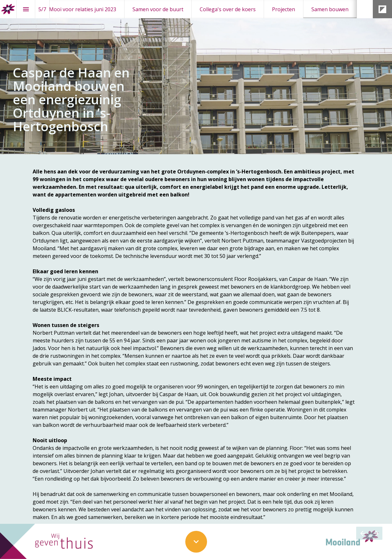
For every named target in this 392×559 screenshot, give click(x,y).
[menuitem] (83, 9)
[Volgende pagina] (376, 533)
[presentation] (196, 77)
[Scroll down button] (196, 542)
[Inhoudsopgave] (26, 9)
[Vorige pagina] (363, 533)
